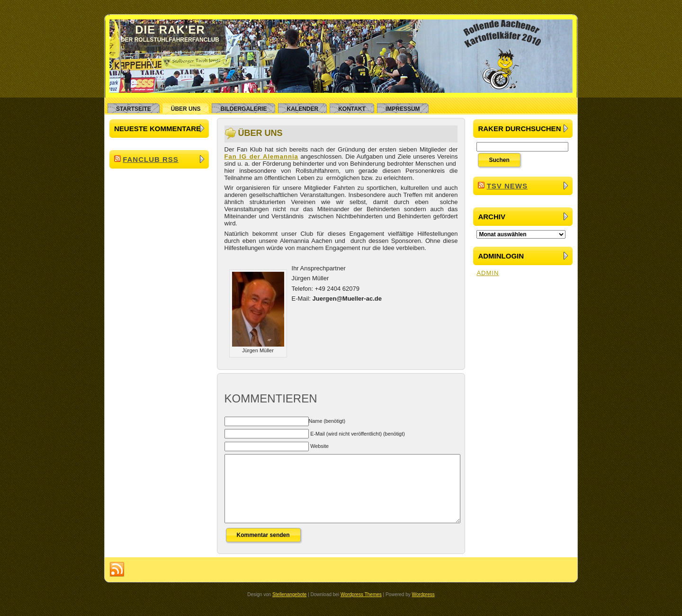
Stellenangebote (289, 609)
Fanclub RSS (151, 159)
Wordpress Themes (361, 609)
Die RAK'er (170, 30)
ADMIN (488, 273)
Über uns (260, 133)
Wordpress (423, 609)
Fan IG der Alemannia (261, 156)
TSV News (507, 186)
